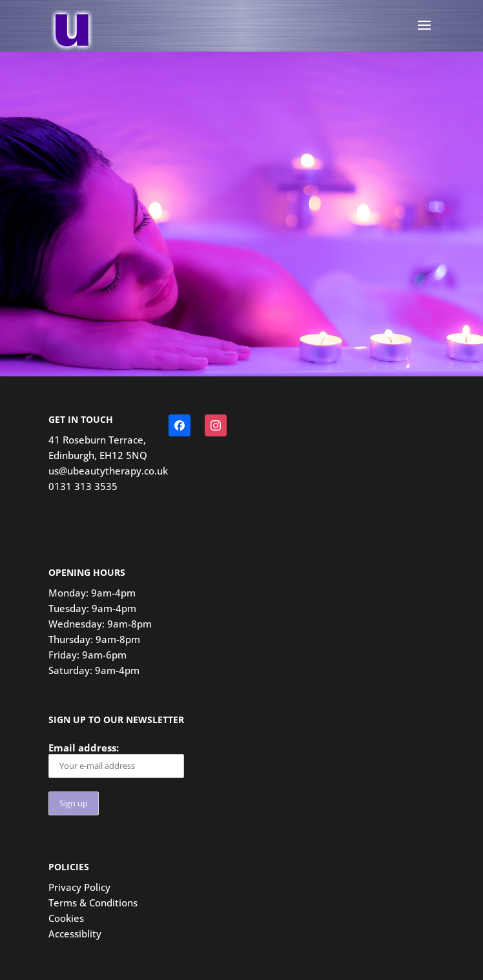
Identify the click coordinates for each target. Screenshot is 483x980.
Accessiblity (75, 934)
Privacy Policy (79, 887)
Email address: (116, 760)
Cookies (66, 918)
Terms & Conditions (93, 903)
